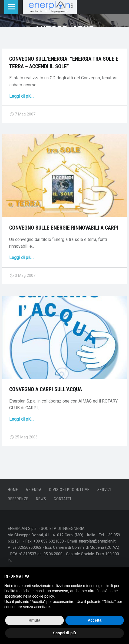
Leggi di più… (22, 96)
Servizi (104, 490)
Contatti (62, 499)
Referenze (18, 499)
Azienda (34, 490)
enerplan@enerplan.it (97, 541)
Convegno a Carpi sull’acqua (46, 389)
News (41, 499)
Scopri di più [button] (64, 633)
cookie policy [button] (43, 596)
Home (13, 490)
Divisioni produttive (69, 490)
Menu (11, 7)
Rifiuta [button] (34, 620)
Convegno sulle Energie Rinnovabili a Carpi (64, 228)
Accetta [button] (95, 620)
